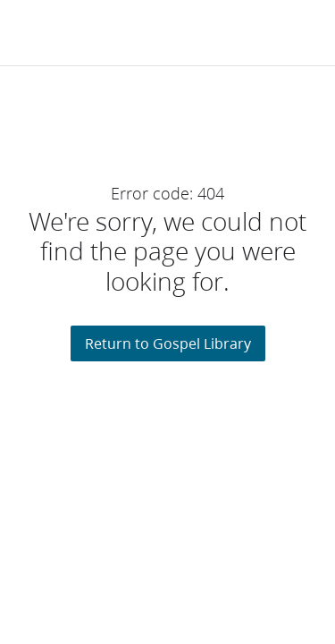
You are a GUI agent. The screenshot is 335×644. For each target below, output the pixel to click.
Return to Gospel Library (168, 343)
